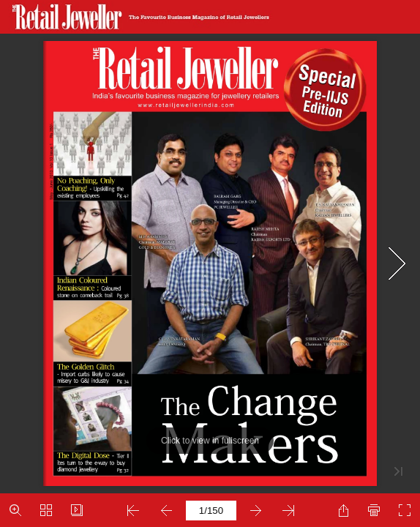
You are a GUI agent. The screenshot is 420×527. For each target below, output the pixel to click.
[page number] (211, 511)
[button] (15, 510)
